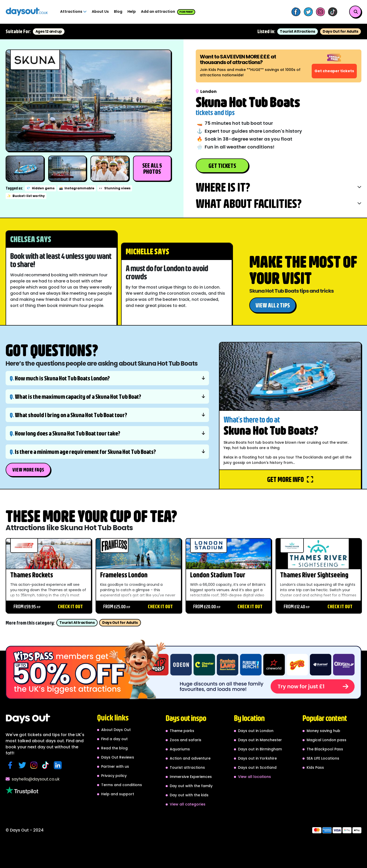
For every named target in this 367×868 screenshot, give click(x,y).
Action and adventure (190, 758)
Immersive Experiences (191, 777)
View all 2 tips (273, 305)
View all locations (254, 777)
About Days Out (116, 730)
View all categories (188, 804)
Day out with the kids (189, 795)
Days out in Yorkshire (257, 758)
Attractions (73, 11)
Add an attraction (168, 12)
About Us (100, 11)
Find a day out (114, 739)
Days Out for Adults (340, 31)
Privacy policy (114, 776)
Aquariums (180, 749)
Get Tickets (222, 166)
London (206, 91)
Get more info (290, 479)
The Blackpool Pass (325, 749)
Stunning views (115, 188)
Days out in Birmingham (260, 749)
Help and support (118, 794)
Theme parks (182, 731)
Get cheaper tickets (334, 71)
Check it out (70, 606)
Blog (118, 11)
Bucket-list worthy (26, 196)
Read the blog (114, 748)
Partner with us (115, 766)
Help (132, 11)
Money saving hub (323, 731)
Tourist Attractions (298, 31)
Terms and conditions (122, 785)
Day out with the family (191, 786)
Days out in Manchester (260, 740)
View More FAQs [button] (28, 470)
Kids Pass (315, 767)
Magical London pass (326, 740)
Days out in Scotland (257, 767)
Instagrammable (77, 188)
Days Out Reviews (118, 757)
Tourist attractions (187, 767)
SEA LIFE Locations (323, 758)
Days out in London (256, 731)
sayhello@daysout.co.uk (33, 779)
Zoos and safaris (186, 740)
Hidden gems (41, 188)
